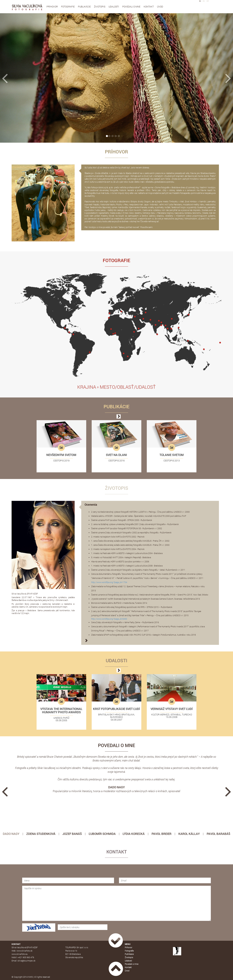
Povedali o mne (131, 7)
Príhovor (52, 7)
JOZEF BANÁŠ (72, 834)
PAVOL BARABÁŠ (218, 834)
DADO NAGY (11, 834)
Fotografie (68, 7)
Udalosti (114, 7)
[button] (17, 78)
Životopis (100, 7)
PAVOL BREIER (162, 834)
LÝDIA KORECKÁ (134, 834)
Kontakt (149, 7)
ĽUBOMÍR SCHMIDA (102, 834)
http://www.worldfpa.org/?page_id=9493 (109, 619)
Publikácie (84, 7)
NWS (30, 977)
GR (208, 1)
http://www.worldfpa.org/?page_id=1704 (109, 582)
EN (204, 1)
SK (200, 1)
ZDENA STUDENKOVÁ (41, 834)
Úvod (160, 7)
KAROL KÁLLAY (189, 834)
